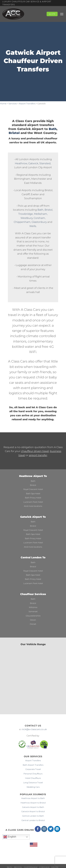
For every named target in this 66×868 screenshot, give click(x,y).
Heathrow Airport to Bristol (33, 803)
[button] (62, 14)
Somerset (33, 611)
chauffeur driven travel (35, 451)
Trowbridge (26, 214)
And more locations (33, 506)
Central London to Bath (33, 816)
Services (13, 104)
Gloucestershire (33, 616)
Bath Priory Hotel (33, 498)
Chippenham (22, 222)
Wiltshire (33, 607)
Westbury (27, 218)
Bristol (14, 133)
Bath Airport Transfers (33, 765)
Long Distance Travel (33, 783)
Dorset (33, 624)
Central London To (33, 557)
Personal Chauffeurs (33, 774)
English (10, 837)
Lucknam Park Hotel (33, 502)
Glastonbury (39, 222)
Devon (33, 620)
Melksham (40, 214)
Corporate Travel (33, 769)
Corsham (39, 218)
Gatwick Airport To (33, 517)
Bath (53, 129)
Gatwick (33, 163)
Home (3, 104)
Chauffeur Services (33, 594)
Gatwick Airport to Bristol (33, 811)
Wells (33, 226)
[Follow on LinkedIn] (57, 829)
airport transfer (38, 455)
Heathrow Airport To (33, 476)
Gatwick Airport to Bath (33, 807)
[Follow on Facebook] (38, 829)
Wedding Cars (33, 787)
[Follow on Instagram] (44, 829)
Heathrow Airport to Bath (33, 798)
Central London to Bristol (33, 820)
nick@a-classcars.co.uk (34, 729)
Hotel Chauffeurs (33, 778)
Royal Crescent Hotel (33, 489)
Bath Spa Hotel (33, 494)
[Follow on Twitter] (51, 829)
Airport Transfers (27, 104)
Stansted (45, 163)
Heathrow (21, 163)
